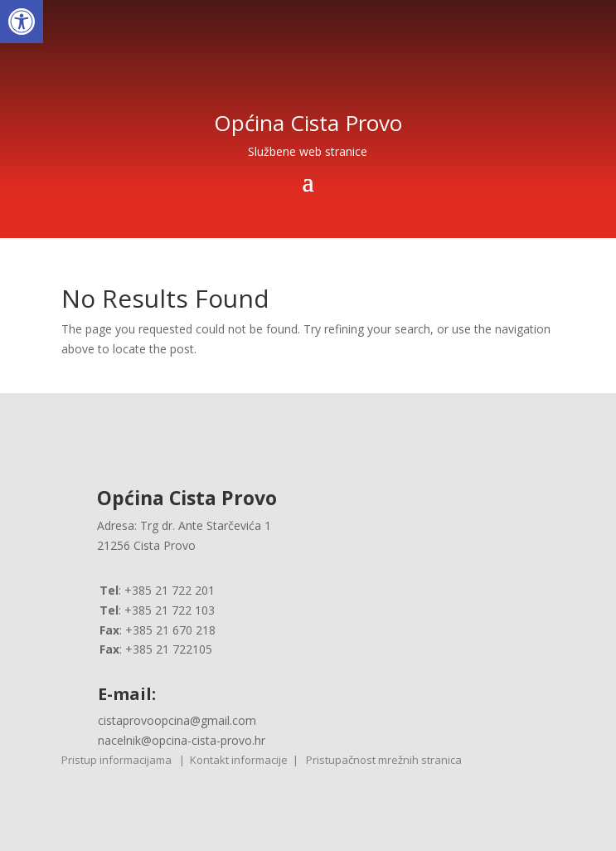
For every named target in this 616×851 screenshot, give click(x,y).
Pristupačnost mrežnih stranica (384, 760)
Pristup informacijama (116, 760)
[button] (22, 22)
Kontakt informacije (239, 760)
